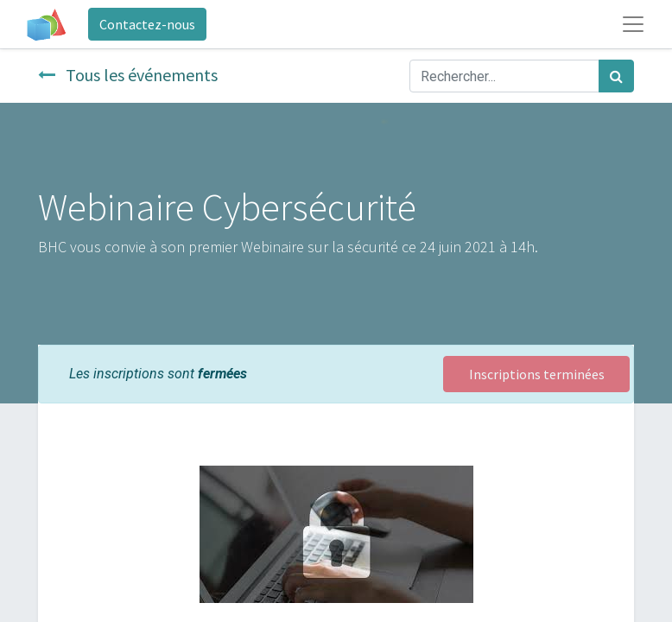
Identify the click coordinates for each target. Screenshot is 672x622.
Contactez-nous (147, 24)
